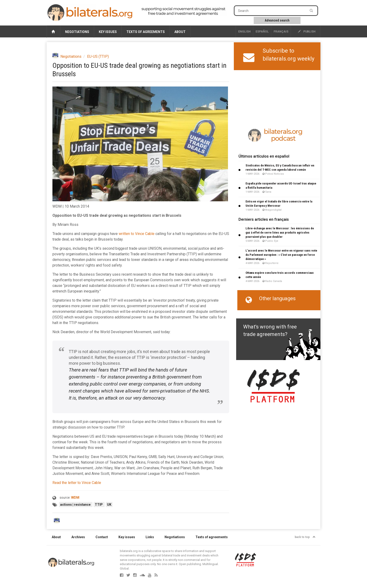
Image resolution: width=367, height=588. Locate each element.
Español (262, 32)
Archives (78, 537)
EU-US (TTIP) (98, 56)
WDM (75, 498)
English (244, 32)
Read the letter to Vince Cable (77, 483)
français (281, 32)
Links (150, 537)
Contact (102, 537)
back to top (305, 537)
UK (109, 505)
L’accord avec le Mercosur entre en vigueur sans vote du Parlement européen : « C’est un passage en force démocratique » (281, 255)
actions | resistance (76, 505)
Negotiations (77, 32)
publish (307, 32)
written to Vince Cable (137, 234)
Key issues (108, 32)
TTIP (99, 505)
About (180, 32)
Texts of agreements (146, 32)
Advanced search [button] (277, 20)
